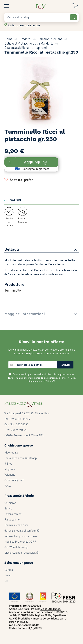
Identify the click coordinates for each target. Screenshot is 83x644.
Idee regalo (11, 452)
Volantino (10, 474)
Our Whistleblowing (16, 547)
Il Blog (8, 463)
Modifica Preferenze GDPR (20, 541)
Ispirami (41, 47)
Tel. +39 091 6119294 (17, 419)
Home (8, 39)
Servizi (8, 508)
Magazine (10, 469)
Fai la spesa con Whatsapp (21, 458)
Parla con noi (12, 519)
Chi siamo (10, 503)
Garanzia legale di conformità (22, 530)
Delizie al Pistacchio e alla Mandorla (29, 43)
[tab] (41, 250)
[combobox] (41, 17)
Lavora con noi (13, 514)
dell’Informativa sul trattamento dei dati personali (33, 378)
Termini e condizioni (16, 525)
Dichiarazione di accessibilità (21, 553)
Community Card (14, 480)
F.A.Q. (8, 486)
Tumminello (13, 290)
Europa (9, 570)
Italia (7, 575)
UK (6, 581)
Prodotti (25, 39)
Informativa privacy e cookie (21, 536)
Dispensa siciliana (17, 47)
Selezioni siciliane (50, 39)
